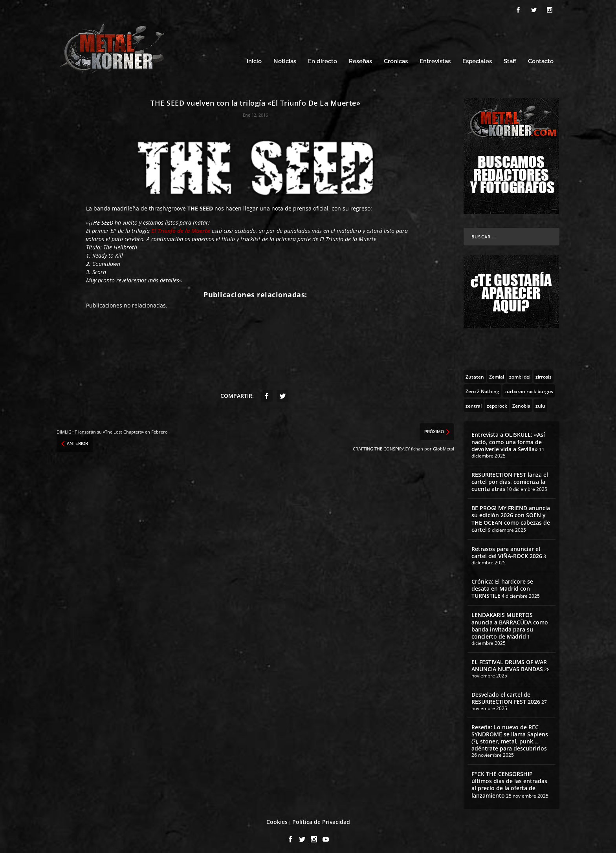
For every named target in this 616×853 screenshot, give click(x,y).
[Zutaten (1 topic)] (475, 373)
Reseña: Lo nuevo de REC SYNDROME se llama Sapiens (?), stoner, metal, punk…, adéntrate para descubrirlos (510, 734)
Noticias (285, 58)
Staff (510, 58)
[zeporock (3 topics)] (497, 402)
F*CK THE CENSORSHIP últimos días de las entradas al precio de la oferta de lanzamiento (509, 781)
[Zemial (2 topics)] (497, 373)
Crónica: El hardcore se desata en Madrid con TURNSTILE (502, 585)
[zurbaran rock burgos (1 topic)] (529, 387)
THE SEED (200, 205)
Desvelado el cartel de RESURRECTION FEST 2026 (506, 695)
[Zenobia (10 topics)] (521, 402)
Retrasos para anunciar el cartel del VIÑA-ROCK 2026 (507, 549)
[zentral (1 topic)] (474, 402)
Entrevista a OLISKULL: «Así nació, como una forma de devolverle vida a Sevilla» (508, 438)
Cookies (277, 818)
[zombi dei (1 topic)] (520, 373)
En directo (323, 58)
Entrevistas (435, 58)
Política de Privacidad (321, 818)
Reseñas (360, 58)
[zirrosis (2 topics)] (544, 373)
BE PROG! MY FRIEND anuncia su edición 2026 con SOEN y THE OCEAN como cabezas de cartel (511, 515)
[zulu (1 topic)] (540, 402)
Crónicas (396, 58)
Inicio (254, 58)
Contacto (541, 58)
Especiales (477, 58)
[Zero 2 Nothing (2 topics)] (482, 387)
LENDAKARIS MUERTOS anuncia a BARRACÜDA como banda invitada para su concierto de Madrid (510, 622)
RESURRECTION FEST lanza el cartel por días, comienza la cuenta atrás (510, 478)
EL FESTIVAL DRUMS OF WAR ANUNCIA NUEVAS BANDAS (509, 662)
